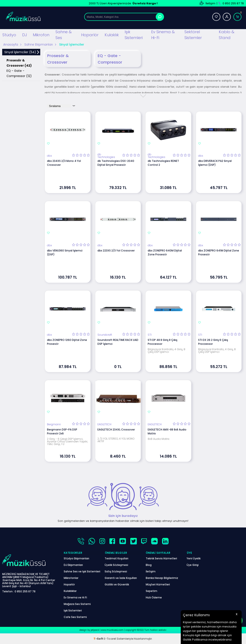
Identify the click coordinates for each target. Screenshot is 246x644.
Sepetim (151, 591)
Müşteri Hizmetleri (158, 584)
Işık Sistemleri (134, 35)
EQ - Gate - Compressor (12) (19, 73)
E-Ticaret (110, 638)
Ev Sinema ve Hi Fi (75, 597)
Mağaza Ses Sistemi (77, 604)
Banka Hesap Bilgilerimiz (162, 578)
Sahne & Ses (64, 35)
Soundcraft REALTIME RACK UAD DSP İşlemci (118, 342)
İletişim (210, 3)
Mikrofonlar (71, 578)
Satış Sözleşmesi (116, 571)
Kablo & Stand (227, 35)
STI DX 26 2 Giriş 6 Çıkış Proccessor (213, 342)
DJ (25, 35)
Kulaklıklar (70, 591)
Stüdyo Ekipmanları (76, 558)
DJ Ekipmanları (73, 565)
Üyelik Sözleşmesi (116, 565)
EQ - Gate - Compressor (110, 59)
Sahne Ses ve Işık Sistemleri (82, 571)
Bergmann (54, 424)
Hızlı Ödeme (154, 597)
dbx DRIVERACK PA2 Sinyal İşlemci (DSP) (215, 163)
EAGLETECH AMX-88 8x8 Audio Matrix (167, 431)
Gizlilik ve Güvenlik (117, 584)
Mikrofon (41, 35)
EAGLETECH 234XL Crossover (116, 429)
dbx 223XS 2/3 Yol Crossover (116, 251)
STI (150, 335)
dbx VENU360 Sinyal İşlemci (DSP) (65, 252)
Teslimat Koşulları (116, 558)
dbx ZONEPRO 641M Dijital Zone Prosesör (219, 252)
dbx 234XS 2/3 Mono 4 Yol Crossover (64, 163)
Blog (149, 565)
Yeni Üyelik (194, 558)
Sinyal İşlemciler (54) (20, 52)
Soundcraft (105, 335)
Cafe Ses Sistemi (75, 617)
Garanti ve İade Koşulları (121, 578)
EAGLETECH (104, 424)
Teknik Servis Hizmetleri (161, 558)
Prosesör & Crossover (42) (19, 63)
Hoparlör (90, 35)
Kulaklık (112, 35)
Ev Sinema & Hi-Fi (163, 35)
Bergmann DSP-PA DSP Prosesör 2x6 (62, 431)
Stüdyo (9, 35)
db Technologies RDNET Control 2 (163, 163)
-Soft (99, 638)
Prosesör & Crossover (58, 59)
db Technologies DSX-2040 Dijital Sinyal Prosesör (116, 163)
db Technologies (106, 156)
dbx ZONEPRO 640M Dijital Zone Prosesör (165, 252)
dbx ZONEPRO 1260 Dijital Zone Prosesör (67, 342)
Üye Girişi (193, 565)
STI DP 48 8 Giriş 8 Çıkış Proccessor (162, 342)
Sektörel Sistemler (193, 35)
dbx (49, 156)
